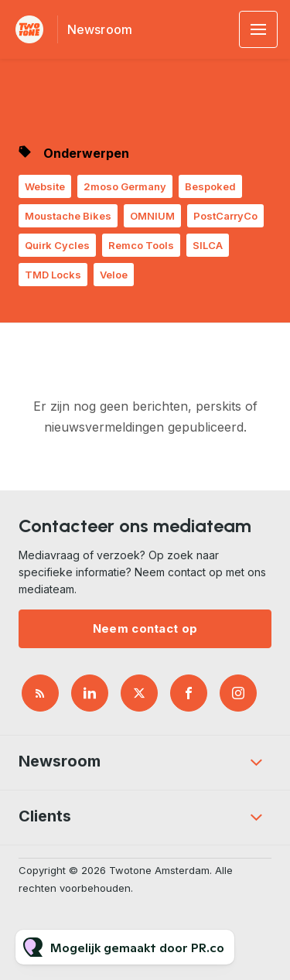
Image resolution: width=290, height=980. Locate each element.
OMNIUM (152, 216)
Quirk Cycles (57, 245)
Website (45, 186)
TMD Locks (53, 275)
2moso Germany (125, 186)
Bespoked (210, 186)
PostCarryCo (225, 216)
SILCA (208, 245)
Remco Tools (141, 245)
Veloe (114, 275)
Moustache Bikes (68, 216)
